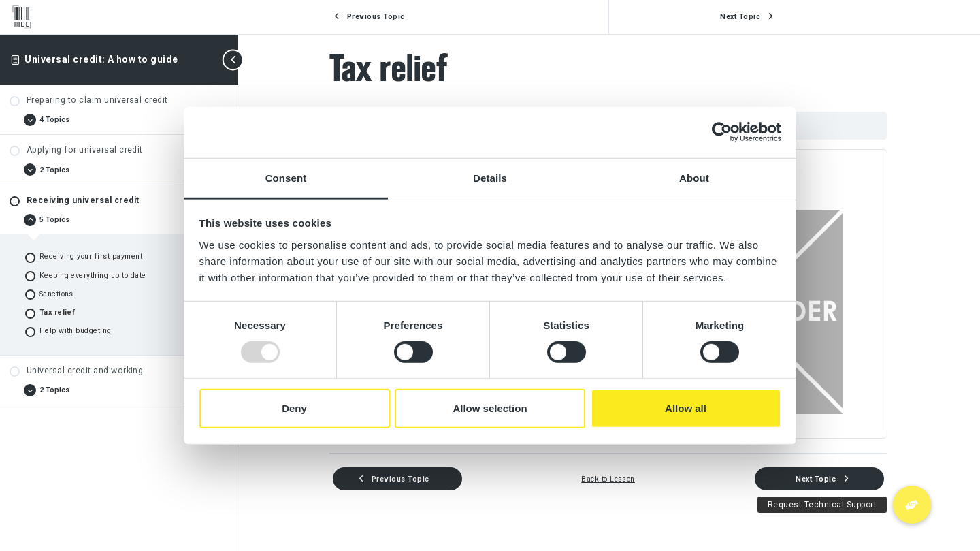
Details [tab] (490, 177)
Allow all (686, 408)
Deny (294, 408)
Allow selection (490, 408)
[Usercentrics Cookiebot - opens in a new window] (722, 132)
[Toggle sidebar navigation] (234, 60)
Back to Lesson (609, 479)
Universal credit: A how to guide (101, 59)
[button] (912, 505)
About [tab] (694, 177)
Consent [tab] (286, 177)
